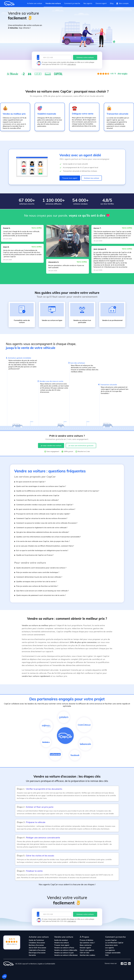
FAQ (107, 955)
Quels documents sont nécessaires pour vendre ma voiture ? (40, 568)
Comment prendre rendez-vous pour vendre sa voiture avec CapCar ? (44, 505)
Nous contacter (86, 945)
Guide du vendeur (61, 940)
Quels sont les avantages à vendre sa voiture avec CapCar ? (40, 486)
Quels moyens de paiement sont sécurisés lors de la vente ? (40, 595)
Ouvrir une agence (87, 950)
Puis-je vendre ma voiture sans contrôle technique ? (37, 572)
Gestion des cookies (87, 955)
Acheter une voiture (35, 3)
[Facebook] (122, 964)
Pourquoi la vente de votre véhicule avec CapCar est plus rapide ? (42, 514)
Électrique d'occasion (37, 953)
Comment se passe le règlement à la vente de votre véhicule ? (41, 528)
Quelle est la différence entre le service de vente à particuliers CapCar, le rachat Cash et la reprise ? (57, 491)
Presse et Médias (87, 940)
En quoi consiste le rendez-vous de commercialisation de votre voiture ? (45, 509)
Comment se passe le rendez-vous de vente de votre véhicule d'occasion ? (46, 523)
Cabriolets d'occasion (37, 950)
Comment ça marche (72, 3)
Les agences (110, 950)
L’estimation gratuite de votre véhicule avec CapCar (37, 495)
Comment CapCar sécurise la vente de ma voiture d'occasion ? (41, 518)
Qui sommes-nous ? (87, 943)
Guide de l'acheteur (36, 940)
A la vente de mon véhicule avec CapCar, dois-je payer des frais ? (42, 541)
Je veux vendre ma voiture (51, 446)
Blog (112, 3)
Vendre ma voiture (53, 3)
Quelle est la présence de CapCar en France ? (34, 555)
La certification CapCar (114, 943)
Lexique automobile (113, 953)
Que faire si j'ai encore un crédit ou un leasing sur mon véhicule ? (42, 591)
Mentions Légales (37, 964)
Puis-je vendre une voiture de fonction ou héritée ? (36, 586)
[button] (4, 976)
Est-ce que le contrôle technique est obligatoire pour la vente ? (41, 550)
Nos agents (88, 3)
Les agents (110, 948)
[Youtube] (125, 964)
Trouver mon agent (70, 178)
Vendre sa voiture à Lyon (64, 953)
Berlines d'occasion (36, 945)
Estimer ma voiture (92, 178)
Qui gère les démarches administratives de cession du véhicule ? (42, 532)
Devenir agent (101, 3)
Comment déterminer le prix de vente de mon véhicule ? (38, 577)
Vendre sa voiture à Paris (64, 948)
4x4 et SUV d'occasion (37, 948)
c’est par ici (72, 64)
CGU (88, 953)
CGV (82, 953)
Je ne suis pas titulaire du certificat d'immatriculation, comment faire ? (44, 546)
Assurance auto (111, 945)
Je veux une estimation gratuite (81, 446)
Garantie (32, 955)
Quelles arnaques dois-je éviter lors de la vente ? (35, 581)
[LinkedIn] (129, 964)
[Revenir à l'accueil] (10, 4)
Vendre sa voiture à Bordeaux (66, 955)
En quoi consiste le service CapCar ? (30, 482)
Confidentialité (50, 964)
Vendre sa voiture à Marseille (66, 950)
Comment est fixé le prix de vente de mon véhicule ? (37, 500)
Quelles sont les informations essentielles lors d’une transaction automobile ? (47, 537)
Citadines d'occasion (37, 943)
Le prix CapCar (111, 940)
